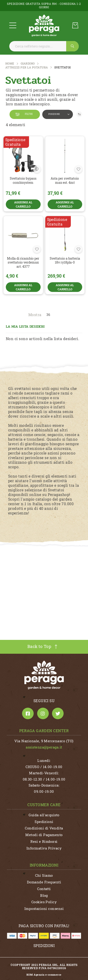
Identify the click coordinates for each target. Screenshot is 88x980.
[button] (58, 114)
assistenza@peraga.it (44, 747)
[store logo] (44, 25)
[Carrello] (75, 25)
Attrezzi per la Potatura (27, 67)
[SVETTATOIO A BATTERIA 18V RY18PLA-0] (65, 236)
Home (10, 64)
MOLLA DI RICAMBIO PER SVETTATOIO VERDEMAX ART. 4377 (23, 262)
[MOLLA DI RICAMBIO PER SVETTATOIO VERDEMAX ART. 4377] (23, 236)
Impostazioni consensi (44, 909)
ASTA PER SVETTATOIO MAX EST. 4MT (65, 180)
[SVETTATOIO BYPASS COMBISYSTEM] (23, 156)
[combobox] (44, 46)
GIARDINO (28, 64)
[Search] (72, 46)
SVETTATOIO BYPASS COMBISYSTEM (23, 180)
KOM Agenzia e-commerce (44, 975)
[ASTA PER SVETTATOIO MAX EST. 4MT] (65, 156)
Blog (44, 895)
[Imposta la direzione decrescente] (79, 114)
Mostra (35, 315)
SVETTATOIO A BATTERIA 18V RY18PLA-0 (65, 260)
